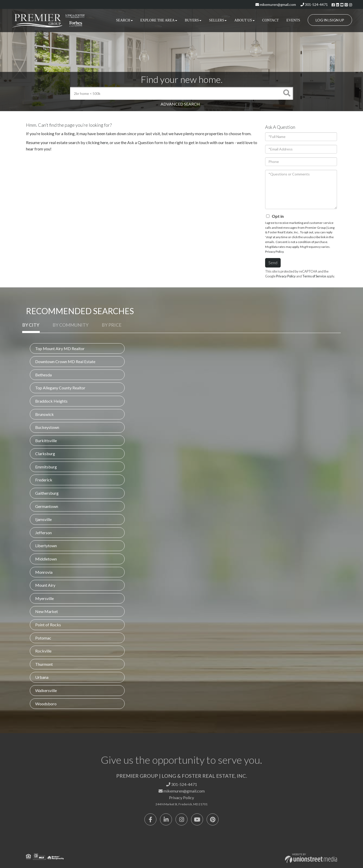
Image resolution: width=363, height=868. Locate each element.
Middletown (46, 559)
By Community (70, 325)
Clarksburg (45, 454)
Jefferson (43, 533)
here (104, 142)
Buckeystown (47, 427)
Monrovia (44, 572)
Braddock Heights (51, 401)
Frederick (44, 480)
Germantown (47, 506)
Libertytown (46, 546)
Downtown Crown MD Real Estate (65, 361)
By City (31, 325)
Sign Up (337, 20)
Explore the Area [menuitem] (159, 20)
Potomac (43, 638)
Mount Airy (45, 585)
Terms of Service (314, 276)
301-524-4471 (314, 4)
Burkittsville (46, 441)
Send (273, 263)
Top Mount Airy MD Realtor (60, 348)
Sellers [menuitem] (218, 20)
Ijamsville (43, 519)
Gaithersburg (47, 493)
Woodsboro (46, 704)
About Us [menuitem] (244, 20)
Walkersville (46, 690)
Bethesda (43, 375)
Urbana (42, 677)
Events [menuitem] (293, 20)
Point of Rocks (48, 625)
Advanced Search (180, 104)
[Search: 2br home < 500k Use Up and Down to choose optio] (175, 93)
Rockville (43, 651)
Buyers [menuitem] (193, 20)
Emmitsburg (46, 467)
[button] (287, 93)
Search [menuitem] (124, 20)
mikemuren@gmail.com (276, 4)
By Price (112, 325)
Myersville (44, 598)
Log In (322, 20)
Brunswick (44, 414)
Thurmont (44, 664)
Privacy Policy (274, 252)
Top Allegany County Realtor (60, 388)
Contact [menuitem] (271, 20)
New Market (47, 611)
